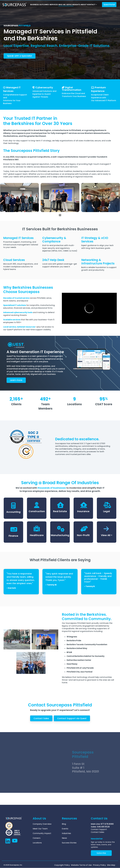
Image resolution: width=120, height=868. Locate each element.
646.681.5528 (103, 827)
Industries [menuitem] (66, 833)
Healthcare (37, 535)
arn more (16, 380)
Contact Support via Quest (72, 718)
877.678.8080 (107, 824)
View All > (107, 535)
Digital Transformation (72, 89)
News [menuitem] (64, 838)
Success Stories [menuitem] (69, 843)
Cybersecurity (44, 87)
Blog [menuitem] (64, 824)
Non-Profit (83, 535)
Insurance (83, 511)
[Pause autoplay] (60, 215)
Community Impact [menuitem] (42, 833)
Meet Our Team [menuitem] (40, 829)
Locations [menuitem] (37, 843)
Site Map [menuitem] (111, 865)
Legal (107, 511)
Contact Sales (41, 718)
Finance (13, 536)
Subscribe (101, 853)
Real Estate (60, 511)
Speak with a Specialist (20, 56)
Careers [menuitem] (37, 838)
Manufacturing (60, 535)
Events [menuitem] (65, 829)
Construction (37, 511)
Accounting (13, 512)
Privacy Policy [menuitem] (99, 865)
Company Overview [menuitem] (42, 824)
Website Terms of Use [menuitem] (81, 865)
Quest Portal (109, 5)
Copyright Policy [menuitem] (62, 865)
